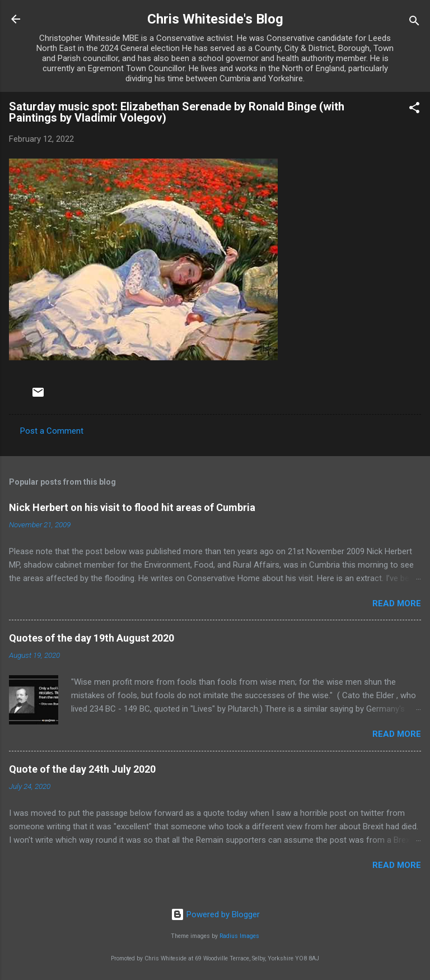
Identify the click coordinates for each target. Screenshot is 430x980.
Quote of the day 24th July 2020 (82, 769)
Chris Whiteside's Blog (215, 19)
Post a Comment (52, 431)
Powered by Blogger (215, 914)
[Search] (414, 23)
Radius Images (239, 936)
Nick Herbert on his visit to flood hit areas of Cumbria (132, 507)
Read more (397, 603)
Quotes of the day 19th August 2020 (92, 638)
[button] (414, 110)
